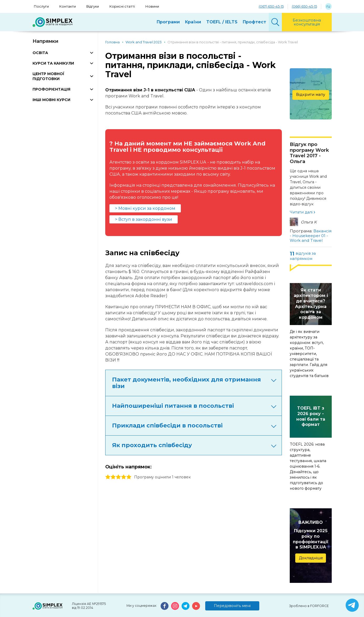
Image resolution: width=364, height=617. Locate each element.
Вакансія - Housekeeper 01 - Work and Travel (311, 236)
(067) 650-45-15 (271, 6)
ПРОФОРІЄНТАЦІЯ (51, 89)
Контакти (68, 6)
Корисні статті (122, 6)
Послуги (41, 6)
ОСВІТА (40, 53)
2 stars (113, 477)
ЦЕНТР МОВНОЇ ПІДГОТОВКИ (48, 76)
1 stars (108, 477)
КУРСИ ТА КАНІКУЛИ (53, 63)
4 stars (124, 477)
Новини (152, 6)
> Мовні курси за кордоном (145, 208)
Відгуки (93, 6)
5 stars (129, 477)
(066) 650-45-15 (304, 6)
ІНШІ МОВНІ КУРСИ (51, 100)
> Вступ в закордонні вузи (144, 219)
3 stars (118, 477)
